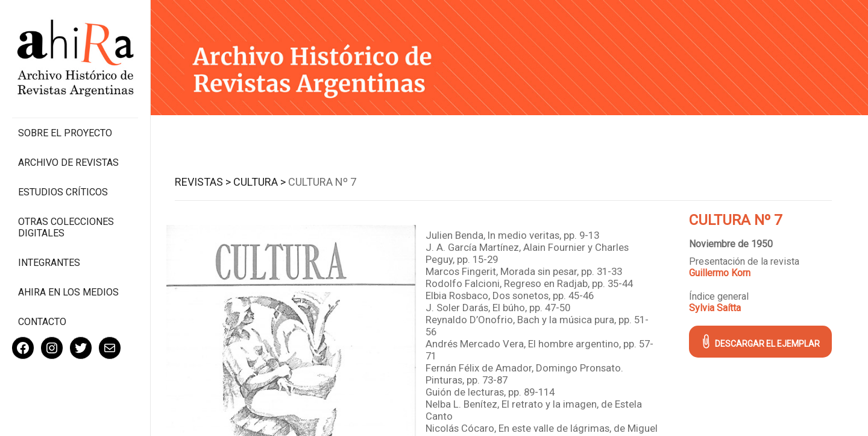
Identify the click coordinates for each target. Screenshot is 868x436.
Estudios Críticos (63, 192)
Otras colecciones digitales (66, 227)
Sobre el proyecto (65, 133)
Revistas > (203, 182)
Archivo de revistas (68, 163)
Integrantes (49, 263)
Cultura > (259, 182)
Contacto (42, 322)
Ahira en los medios (68, 292)
